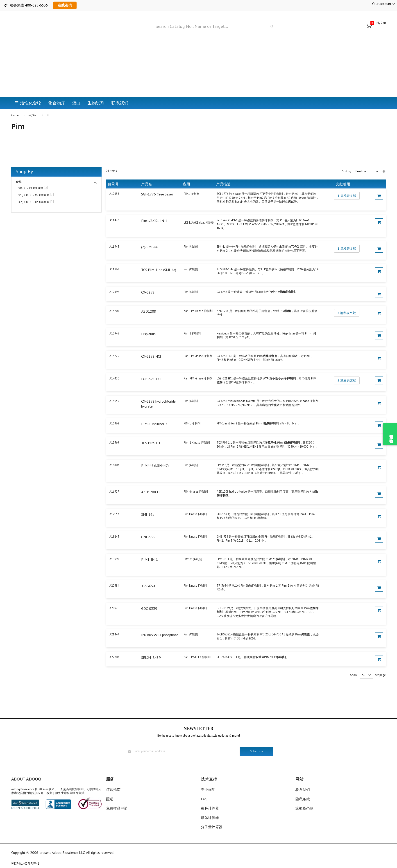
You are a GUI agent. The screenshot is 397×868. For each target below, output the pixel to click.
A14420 (114, 378)
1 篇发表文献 (347, 196)
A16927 (114, 492)
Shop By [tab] (24, 171)
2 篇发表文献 (347, 380)
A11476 (114, 220)
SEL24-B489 (151, 657)
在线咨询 (65, 5)
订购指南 (113, 789)
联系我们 (303, 789)
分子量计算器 (212, 827)
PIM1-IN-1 (150, 559)
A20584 (114, 586)
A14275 (114, 356)
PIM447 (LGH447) (155, 465)
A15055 (114, 401)
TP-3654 (148, 586)
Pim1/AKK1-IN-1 (154, 221)
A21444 (114, 634)
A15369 (114, 443)
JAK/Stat (33, 115)
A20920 (114, 608)
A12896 (114, 292)
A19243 (114, 537)
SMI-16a (148, 514)
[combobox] (214, 27)
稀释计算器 (210, 808)
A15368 (114, 423)
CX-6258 (148, 292)
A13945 (114, 333)
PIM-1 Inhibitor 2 (154, 424)
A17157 (114, 514)
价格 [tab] (19, 182)
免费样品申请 (117, 808)
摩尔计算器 (210, 818)
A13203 (114, 311)
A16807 (114, 465)
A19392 (114, 559)
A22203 (114, 657)
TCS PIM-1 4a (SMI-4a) (159, 270)
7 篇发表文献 (347, 313)
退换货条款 (304, 808)
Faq (204, 799)
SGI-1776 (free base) (157, 194)
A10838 (114, 194)
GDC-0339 (149, 608)
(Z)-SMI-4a (149, 247)
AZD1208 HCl (152, 492)
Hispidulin (148, 334)
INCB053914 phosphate (160, 635)
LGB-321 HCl (151, 379)
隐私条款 (303, 799)
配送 (110, 799)
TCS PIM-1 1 (151, 443)
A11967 (114, 269)
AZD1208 (149, 311)
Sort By (347, 171)
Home (15, 115)
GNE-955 (148, 537)
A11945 (114, 247)
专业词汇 (208, 789)
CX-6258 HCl (151, 356)
